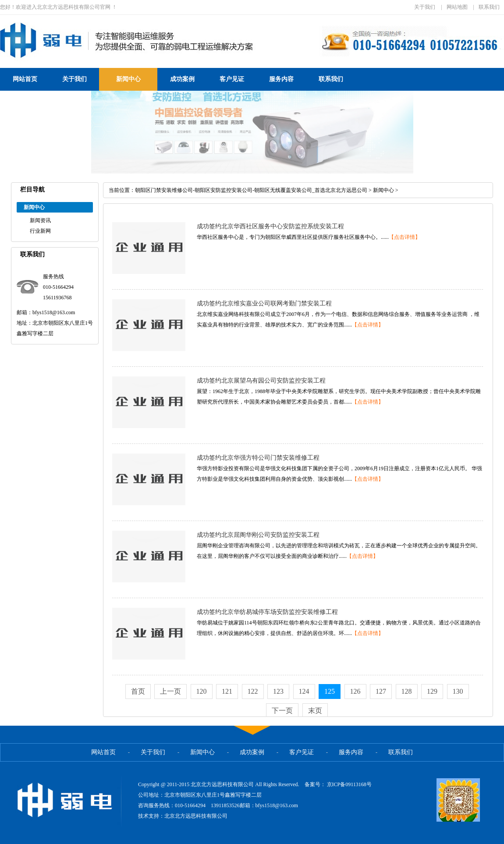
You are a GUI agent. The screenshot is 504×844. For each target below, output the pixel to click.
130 (458, 691)
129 (432, 691)
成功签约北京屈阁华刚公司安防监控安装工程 (258, 535)
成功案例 (182, 79)
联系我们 (489, 7)
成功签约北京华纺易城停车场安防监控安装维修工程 (267, 612)
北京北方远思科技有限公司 (196, 816)
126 (355, 691)
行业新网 (40, 231)
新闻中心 (128, 79)
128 (407, 691)
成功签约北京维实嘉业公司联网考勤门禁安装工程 (264, 303)
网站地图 (457, 7)
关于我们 (425, 7)
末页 (315, 711)
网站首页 (25, 79)
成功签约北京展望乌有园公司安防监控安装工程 (261, 381)
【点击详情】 (405, 237)
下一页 (282, 711)
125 (330, 691)
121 (227, 691)
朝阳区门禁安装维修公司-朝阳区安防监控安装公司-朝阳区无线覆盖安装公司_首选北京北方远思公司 (251, 190)
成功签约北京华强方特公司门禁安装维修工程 (258, 458)
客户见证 (232, 79)
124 (304, 691)
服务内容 (281, 79)
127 (381, 691)
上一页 (170, 691)
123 (278, 691)
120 (202, 691)
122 (253, 691)
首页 (138, 691)
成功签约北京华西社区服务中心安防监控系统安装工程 (270, 226)
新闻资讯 (40, 220)
